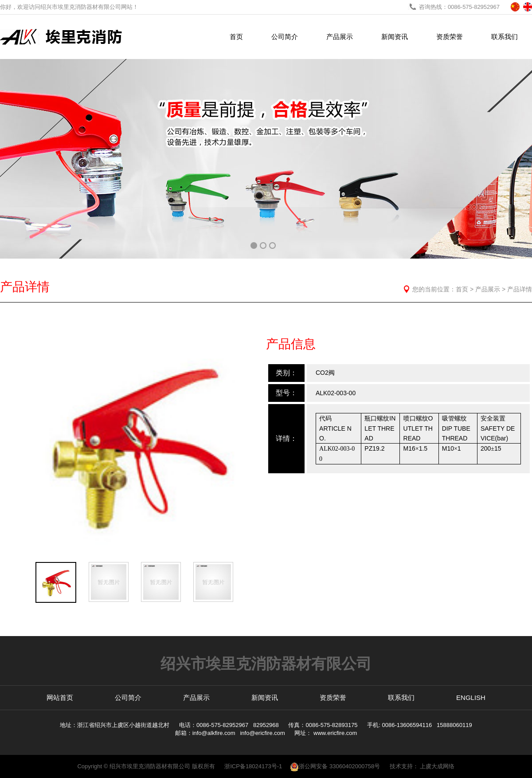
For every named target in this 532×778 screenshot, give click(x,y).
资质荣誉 (450, 37)
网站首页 (60, 697)
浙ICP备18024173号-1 (253, 766)
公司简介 (285, 37)
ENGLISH (471, 697)
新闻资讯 (395, 37)
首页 (236, 37)
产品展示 (340, 37)
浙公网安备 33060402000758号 (335, 766)
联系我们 (505, 37)
